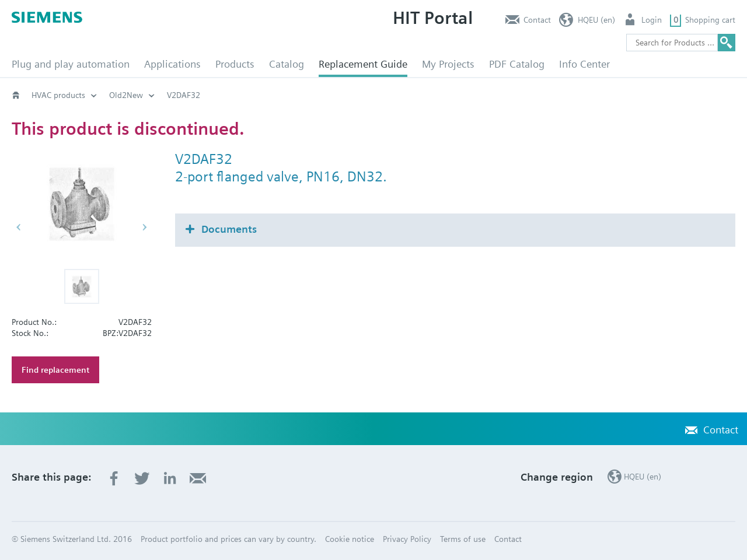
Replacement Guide (363, 64)
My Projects (448, 64)
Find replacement (55, 370)
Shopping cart (710, 20)
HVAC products (58, 95)
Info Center (584, 64)
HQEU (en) (596, 20)
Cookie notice (350, 539)
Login (652, 20)
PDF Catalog (517, 64)
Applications (172, 64)
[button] (82, 286)
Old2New (126, 95)
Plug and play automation (71, 64)
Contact (537, 20)
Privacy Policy (407, 539)
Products (235, 64)
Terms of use (463, 539)
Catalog (287, 64)
